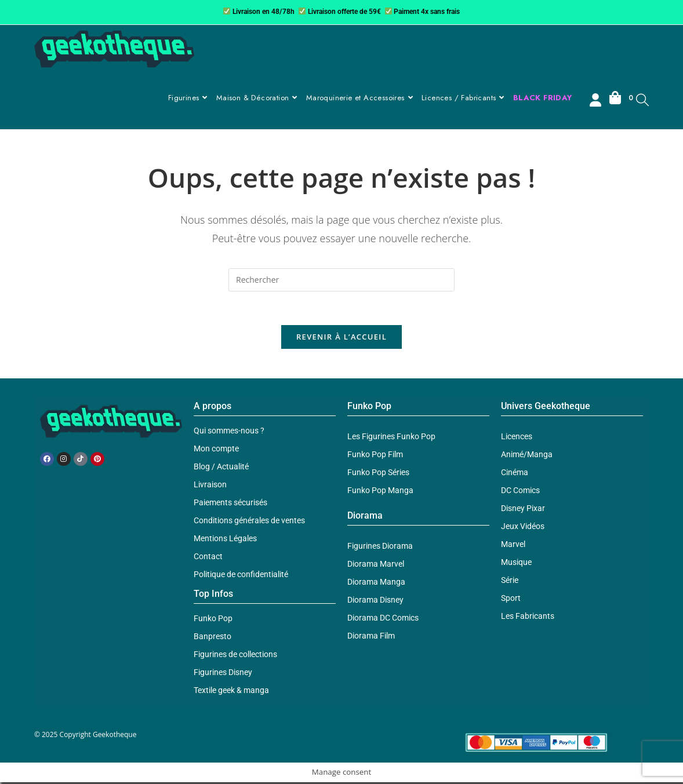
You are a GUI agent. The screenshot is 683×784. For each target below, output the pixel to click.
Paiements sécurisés (230, 504)
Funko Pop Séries (378, 474)
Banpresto (212, 638)
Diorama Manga (376, 584)
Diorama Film (371, 637)
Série (510, 582)
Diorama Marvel (376, 566)
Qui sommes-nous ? (229, 432)
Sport (511, 600)
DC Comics (520, 492)
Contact (208, 558)
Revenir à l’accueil (341, 338)
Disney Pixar (523, 510)
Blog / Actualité (221, 468)
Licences (517, 438)
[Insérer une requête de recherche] (341, 280)
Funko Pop (213, 620)
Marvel (513, 546)
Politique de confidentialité (241, 576)
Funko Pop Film (375, 456)
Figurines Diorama (380, 548)
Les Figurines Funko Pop (391, 438)
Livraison (210, 486)
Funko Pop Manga (380, 492)
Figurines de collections (235, 656)
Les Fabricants (528, 618)
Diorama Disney (375, 601)
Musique (516, 564)
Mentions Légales (225, 540)
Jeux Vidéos (523, 528)
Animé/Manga (527, 456)
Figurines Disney (223, 674)
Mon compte (216, 450)
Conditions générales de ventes (249, 522)
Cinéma (515, 474)
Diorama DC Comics (383, 619)
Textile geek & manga (231, 692)
